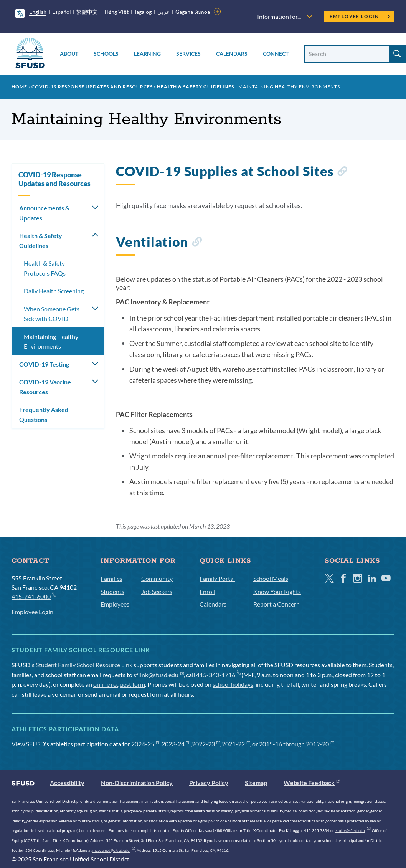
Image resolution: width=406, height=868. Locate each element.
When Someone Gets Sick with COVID (52, 314)
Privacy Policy (209, 783)
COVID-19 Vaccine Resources (45, 387)
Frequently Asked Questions (44, 414)
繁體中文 (87, 12)
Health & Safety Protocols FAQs (45, 268)
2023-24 (176, 744)
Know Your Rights (277, 591)
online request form (119, 684)
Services (188, 54)
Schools (106, 54)
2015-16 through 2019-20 (296, 744)
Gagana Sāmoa (193, 12)
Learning (147, 54)
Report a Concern (276, 604)
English (38, 12)
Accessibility (67, 783)
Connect (276, 54)
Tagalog (143, 12)
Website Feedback (312, 783)
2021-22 (236, 744)
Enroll (207, 591)
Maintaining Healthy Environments (51, 341)
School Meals (271, 578)
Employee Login (360, 16)
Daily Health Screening (54, 291)
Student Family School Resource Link (84, 665)
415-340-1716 (218, 675)
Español (62, 12)
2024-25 (145, 744)
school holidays (233, 684)
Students (112, 591)
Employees (115, 604)
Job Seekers (157, 591)
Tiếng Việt (116, 12)
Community (157, 578)
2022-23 (206, 744)
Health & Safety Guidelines (196, 87)
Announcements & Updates (44, 213)
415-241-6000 (34, 596)
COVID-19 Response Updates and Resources (92, 87)
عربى (163, 12)
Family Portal (217, 578)
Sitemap (256, 783)
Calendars (232, 54)
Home (19, 87)
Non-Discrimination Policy (137, 783)
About (69, 54)
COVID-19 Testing (44, 364)
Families (111, 578)
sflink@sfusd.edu (159, 675)
